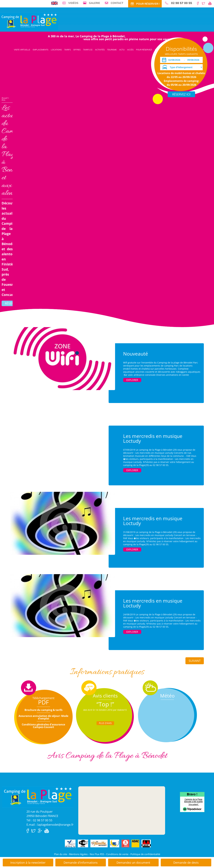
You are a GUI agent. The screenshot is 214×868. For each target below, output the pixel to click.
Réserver (12, 303)
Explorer (132, 380)
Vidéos (73, 3)
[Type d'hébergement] (181, 67)
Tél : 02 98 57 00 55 (39, 820)
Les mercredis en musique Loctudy (153, 438)
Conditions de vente (117, 854)
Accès (130, 50)
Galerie (94, 3)
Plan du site (61, 854)
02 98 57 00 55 (182, 3)
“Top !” (105, 704)
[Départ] (194, 60)
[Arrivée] (175, 60)
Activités (100, 50)
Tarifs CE (88, 50)
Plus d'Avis (105, 723)
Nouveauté (136, 354)
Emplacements (41, 50)
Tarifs (67, 50)
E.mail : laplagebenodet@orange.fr (50, 825)
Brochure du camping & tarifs (43, 710)
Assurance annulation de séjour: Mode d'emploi (43, 717)
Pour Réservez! (144, 50)
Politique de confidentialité (145, 854)
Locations (56, 50)
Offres (77, 50)
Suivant (195, 661)
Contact (117, 3)
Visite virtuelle (22, 50)
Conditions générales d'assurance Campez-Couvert (43, 726)
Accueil (5, 98)
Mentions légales (78, 854)
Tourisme (112, 50)
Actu (122, 50)
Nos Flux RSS (97, 854)
